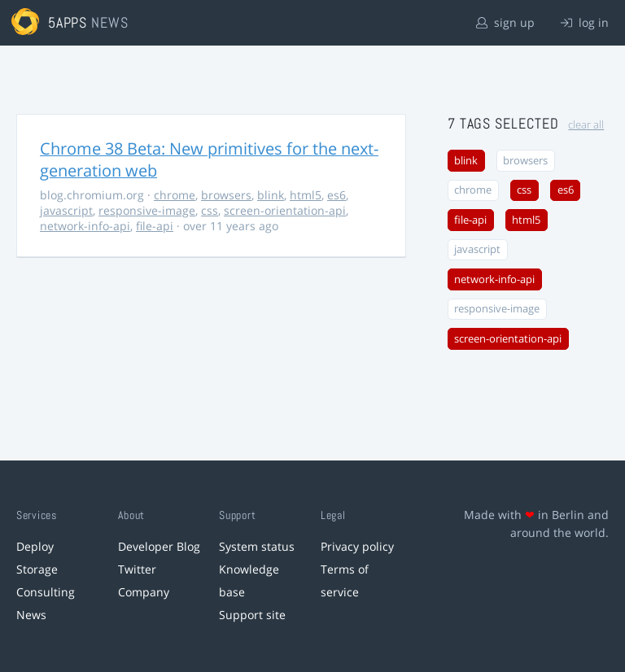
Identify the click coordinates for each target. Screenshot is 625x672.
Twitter (137, 569)
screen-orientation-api (285, 210)
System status (257, 546)
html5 (306, 195)
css (210, 210)
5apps (68, 22)
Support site (252, 615)
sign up (505, 22)
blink (271, 195)
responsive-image (147, 210)
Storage (37, 569)
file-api (155, 226)
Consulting (46, 592)
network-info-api (85, 226)
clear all (586, 125)
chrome (175, 195)
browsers (226, 195)
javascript (66, 210)
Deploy (35, 546)
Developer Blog (159, 546)
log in (585, 22)
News (31, 615)
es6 (337, 195)
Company (144, 592)
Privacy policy (357, 546)
